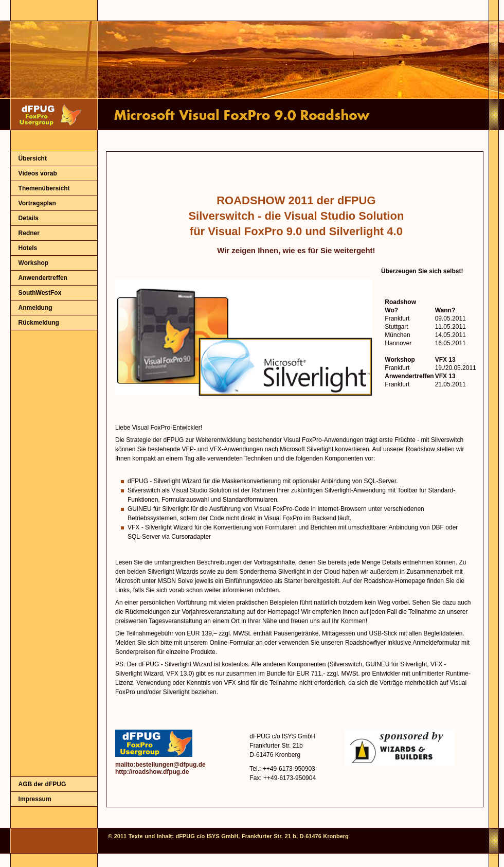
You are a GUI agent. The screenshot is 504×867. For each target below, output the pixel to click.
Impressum (35, 799)
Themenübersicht (44, 188)
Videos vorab (38, 173)
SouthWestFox (40, 293)
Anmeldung (35, 308)
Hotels (28, 248)
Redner (29, 233)
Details (29, 218)
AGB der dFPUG (42, 784)
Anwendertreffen (43, 278)
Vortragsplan (37, 203)
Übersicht (33, 158)
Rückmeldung (39, 323)
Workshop (33, 263)
